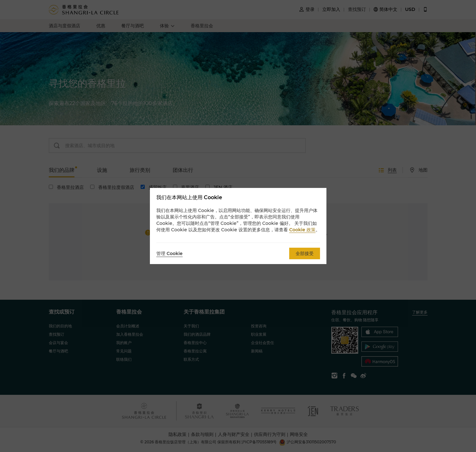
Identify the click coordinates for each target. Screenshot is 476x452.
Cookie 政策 (302, 230)
